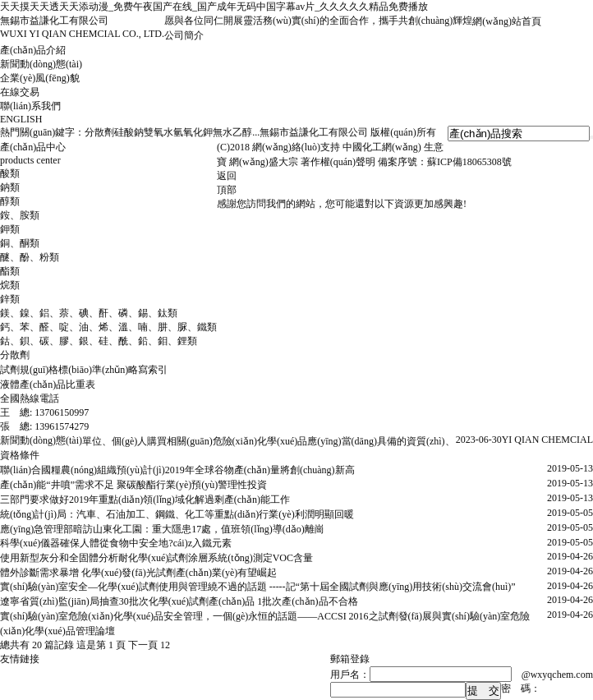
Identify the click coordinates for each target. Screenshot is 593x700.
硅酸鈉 (129, 132)
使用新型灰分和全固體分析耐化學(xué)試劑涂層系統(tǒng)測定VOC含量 (156, 558)
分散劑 (99, 132)
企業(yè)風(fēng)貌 (40, 78)
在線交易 (20, 92)
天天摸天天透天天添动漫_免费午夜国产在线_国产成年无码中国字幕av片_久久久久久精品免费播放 (214, 7)
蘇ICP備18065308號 (469, 162)
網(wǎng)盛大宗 (264, 162)
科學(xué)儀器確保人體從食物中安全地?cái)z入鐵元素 (116, 543)
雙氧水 (159, 132)
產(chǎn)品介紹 (33, 50)
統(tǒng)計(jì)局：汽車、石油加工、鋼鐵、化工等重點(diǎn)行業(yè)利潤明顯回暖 (177, 514)
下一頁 (143, 645)
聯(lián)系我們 (30, 106)
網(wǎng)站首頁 (507, 21)
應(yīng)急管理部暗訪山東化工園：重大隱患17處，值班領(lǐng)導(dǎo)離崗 (162, 529)
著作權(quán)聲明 (338, 162)
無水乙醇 (232, 132)
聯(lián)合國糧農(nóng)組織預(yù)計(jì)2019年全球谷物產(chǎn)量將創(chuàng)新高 (177, 470)
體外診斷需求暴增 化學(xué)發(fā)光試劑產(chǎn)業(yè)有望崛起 (138, 573)
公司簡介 (184, 35)
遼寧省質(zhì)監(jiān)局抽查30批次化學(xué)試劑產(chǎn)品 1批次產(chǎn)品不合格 (179, 601)
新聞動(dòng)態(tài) (41, 64)
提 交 (483, 691)
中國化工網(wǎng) (382, 147)
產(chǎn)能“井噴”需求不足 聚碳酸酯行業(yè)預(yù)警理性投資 (133, 485)
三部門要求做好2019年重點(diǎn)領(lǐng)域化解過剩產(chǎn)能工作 (145, 500)
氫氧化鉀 (193, 132)
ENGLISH (21, 119)
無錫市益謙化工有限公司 (314, 132)
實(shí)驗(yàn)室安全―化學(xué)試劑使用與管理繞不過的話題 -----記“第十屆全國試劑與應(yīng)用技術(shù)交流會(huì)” (258, 587)
